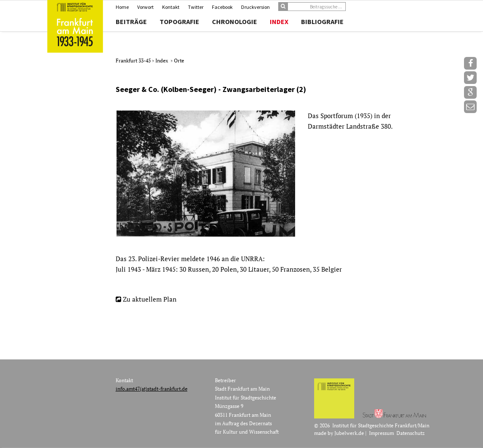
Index (279, 22)
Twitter (196, 7)
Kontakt (171, 7)
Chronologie (235, 22)
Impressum (381, 433)
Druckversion (255, 7)
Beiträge (131, 22)
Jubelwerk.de (349, 433)
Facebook (222, 7)
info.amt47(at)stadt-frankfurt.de (152, 389)
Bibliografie (322, 22)
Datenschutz (411, 433)
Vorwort (145, 7)
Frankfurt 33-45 (134, 61)
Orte (179, 61)
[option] (275, 174)
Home (122, 7)
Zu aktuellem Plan (150, 299)
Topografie (179, 22)
